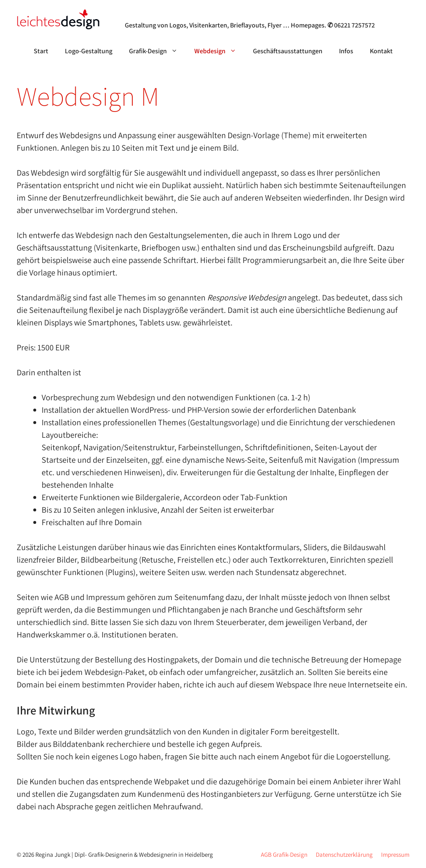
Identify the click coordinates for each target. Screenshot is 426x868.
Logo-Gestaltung (89, 51)
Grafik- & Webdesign (167, 14)
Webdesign (219, 51)
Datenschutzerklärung (344, 854)
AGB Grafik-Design (284, 854)
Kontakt (381, 51)
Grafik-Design (157, 51)
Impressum (395, 854)
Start (41, 51)
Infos (346, 51)
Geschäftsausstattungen (288, 51)
